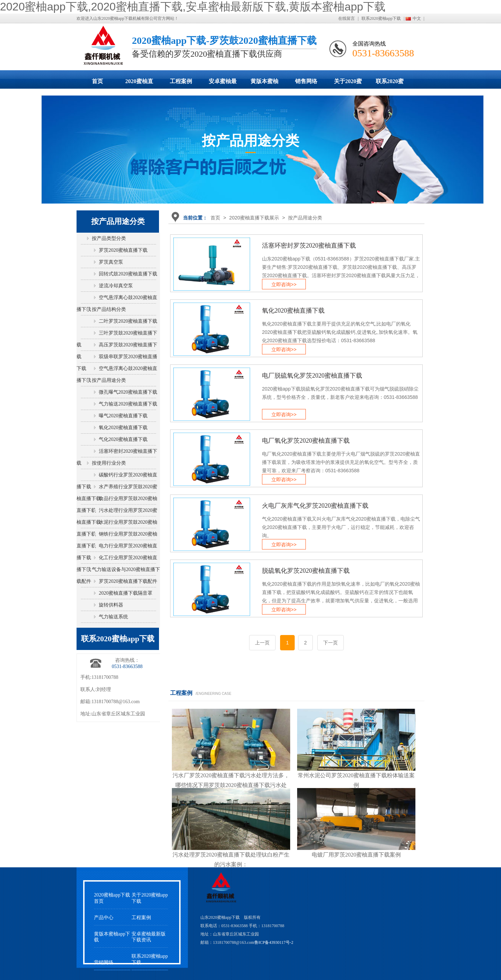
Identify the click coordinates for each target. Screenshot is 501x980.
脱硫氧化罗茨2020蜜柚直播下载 (306, 571)
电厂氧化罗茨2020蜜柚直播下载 (306, 441)
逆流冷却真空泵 (116, 286)
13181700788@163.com (116, 702)
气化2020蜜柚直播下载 (123, 439)
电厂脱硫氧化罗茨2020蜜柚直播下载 (312, 376)
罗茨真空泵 (111, 262)
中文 (417, 18)
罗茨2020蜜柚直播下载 (123, 250)
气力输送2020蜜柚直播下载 (128, 404)
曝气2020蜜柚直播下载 (123, 416)
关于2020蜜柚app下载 (348, 83)
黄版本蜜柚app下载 (264, 83)
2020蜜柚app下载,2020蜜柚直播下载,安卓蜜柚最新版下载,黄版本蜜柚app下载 (193, 7)
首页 (97, 81)
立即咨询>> (284, 284)
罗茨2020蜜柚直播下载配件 (128, 581)
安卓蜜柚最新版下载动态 (223, 83)
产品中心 (104, 918)
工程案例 (181, 81)
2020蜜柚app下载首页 (112, 898)
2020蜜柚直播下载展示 (139, 83)
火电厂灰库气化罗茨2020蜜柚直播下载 (315, 506)
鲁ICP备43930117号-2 (274, 942)
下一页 (331, 643)
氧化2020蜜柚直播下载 (293, 311)
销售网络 (306, 81)
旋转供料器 (111, 605)
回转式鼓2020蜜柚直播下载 (128, 274)
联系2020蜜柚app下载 (381, 18)
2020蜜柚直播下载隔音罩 (126, 593)
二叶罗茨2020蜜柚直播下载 (128, 321)
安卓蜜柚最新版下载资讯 (149, 937)
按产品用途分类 (305, 218)
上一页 (262, 643)
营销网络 (104, 962)
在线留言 (347, 18)
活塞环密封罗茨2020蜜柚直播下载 (309, 246)
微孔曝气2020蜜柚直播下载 (128, 392)
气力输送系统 (113, 617)
